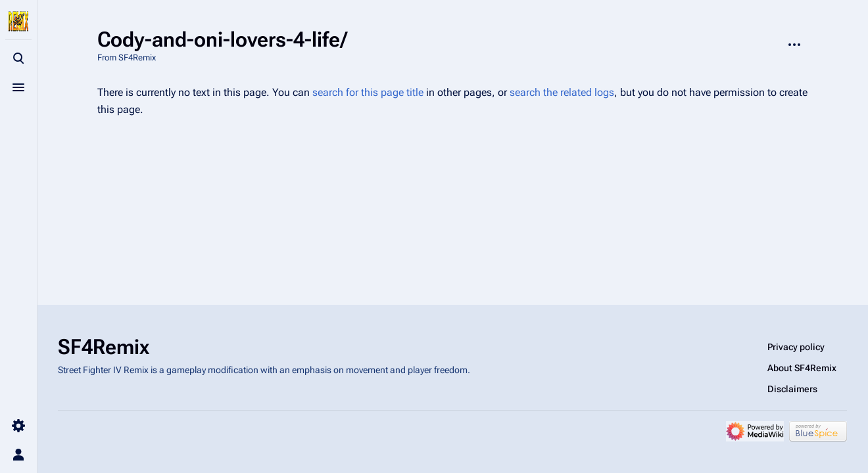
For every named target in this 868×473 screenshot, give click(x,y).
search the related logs (562, 92)
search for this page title (368, 92)
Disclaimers (792, 389)
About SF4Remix (802, 368)
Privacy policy (796, 347)
